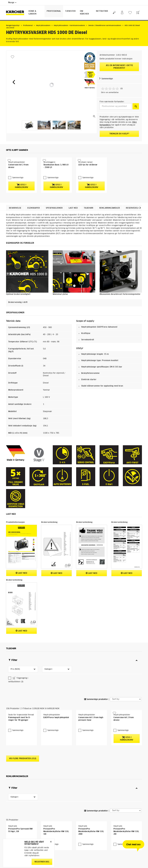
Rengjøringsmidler (110, 216)
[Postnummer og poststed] (116, 106)
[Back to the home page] (16, 13)
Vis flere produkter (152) (23, 749)
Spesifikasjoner (54, 216)
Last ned (73, 216)
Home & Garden (32, 13)
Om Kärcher (84, 13)
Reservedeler (133, 216)
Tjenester (70, 11)
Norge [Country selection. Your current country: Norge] (12, 3)
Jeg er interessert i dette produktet (119, 67)
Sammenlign (107, 79)
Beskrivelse (15, 216)
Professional (54, 11)
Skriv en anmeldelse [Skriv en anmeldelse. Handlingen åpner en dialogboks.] (110, 93)
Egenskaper (34, 216)
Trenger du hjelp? (119, 134)
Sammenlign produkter (96, 682)
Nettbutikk (102, 11)
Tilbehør (89, 216)
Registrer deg (42, 862)
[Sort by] (126, 681)
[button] (14, 82)
